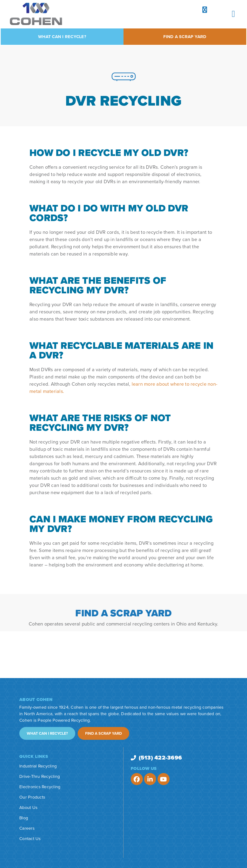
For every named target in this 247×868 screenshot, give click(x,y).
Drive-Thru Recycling (40, 776)
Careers (27, 828)
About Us (28, 807)
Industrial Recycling (38, 766)
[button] (233, 14)
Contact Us (30, 839)
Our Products (32, 797)
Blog (24, 818)
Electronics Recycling (40, 787)
